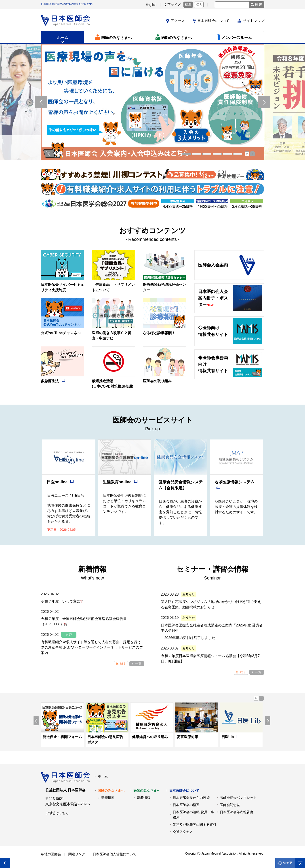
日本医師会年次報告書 (237, 812)
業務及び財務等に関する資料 (195, 825)
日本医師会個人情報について (115, 854)
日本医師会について (213, 21)
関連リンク (77, 854)
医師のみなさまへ (147, 791)
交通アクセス (183, 832)
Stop (252, 154)
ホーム (103, 776)
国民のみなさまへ (111, 791)
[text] (232, 5)
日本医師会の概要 (186, 805)
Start (247, 154)
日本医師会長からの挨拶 (191, 798)
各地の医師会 (51, 854)
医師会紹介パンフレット (238, 798)
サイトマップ (254, 21)
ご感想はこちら (57, 813)
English (151, 5)
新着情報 (108, 798)
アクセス (178, 21)
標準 (188, 5)
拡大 (199, 5)
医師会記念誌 (230, 805)
